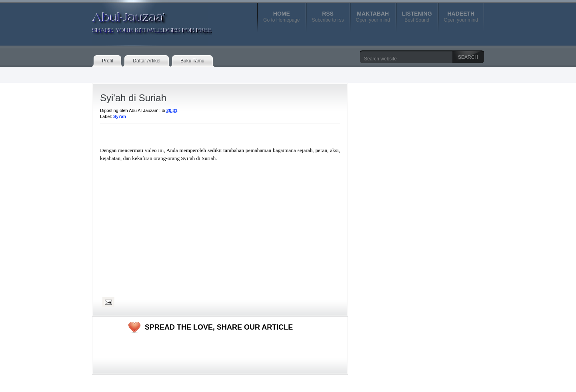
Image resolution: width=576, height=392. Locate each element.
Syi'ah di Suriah (133, 98)
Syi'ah (120, 116)
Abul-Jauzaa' (144, 20)
